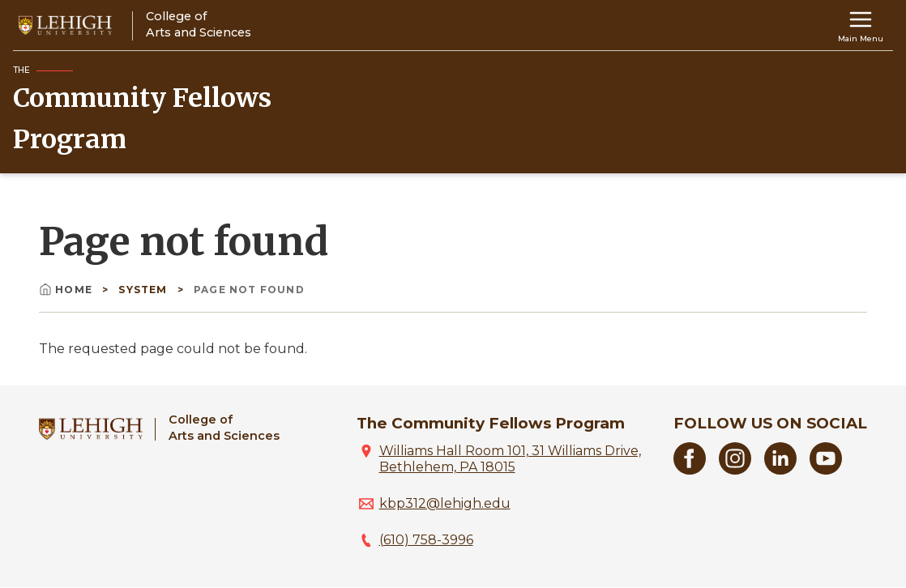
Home (67, 290)
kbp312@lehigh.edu (445, 503)
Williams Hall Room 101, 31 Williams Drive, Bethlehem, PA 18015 (510, 459)
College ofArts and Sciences (224, 427)
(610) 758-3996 (426, 540)
